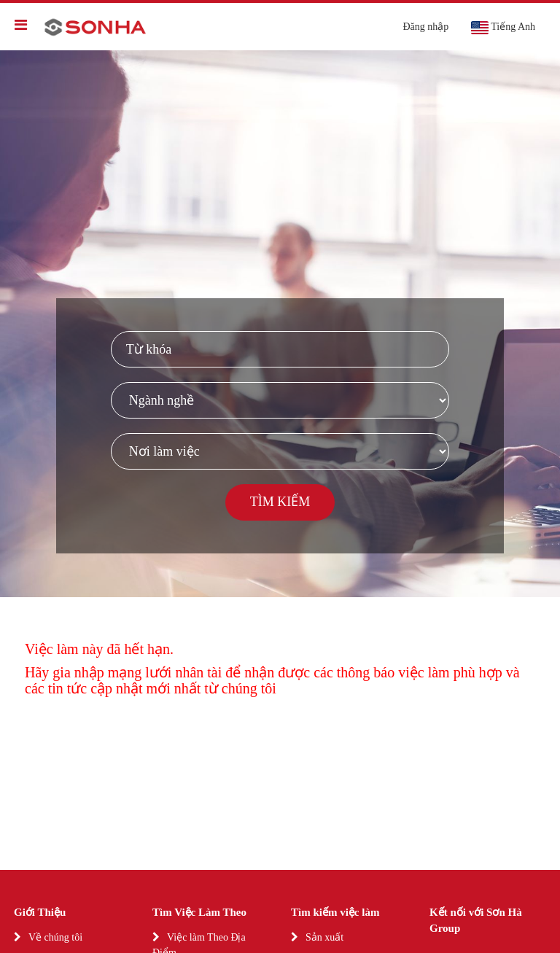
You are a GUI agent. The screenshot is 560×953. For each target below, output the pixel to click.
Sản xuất (324, 937)
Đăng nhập (425, 27)
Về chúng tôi (55, 937)
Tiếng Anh (503, 28)
